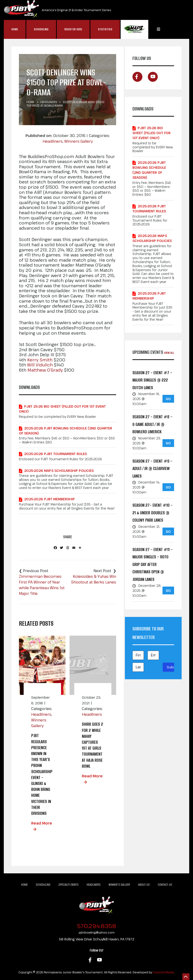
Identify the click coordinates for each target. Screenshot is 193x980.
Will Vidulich (40, 365)
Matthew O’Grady (45, 370)
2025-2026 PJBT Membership (49, 499)
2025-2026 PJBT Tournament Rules (55, 454)
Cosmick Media (163, 972)
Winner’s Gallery (119, 885)
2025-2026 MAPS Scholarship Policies (59, 471)
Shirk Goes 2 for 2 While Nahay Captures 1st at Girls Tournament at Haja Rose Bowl (92, 745)
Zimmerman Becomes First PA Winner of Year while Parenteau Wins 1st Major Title (42, 585)
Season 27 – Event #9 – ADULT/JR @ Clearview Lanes (152, 469)
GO (168, 399)
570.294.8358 (97, 926)
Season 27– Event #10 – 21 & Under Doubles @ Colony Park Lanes (153, 513)
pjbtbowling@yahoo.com (97, 932)
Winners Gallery (79, 141)
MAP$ (134, 29)
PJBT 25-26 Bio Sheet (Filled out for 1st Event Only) (62, 409)
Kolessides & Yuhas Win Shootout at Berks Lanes (94, 579)
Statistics (105, 29)
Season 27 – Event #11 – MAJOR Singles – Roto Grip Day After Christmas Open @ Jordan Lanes (153, 564)
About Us (144, 885)
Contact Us (165, 885)
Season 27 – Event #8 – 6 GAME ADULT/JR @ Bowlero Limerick (152, 424)
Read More (42, 823)
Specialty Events (68, 885)
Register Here (73, 29)
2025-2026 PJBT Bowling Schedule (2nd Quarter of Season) (66, 431)
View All (169, 353)
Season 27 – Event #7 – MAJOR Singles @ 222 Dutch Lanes (152, 380)
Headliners (49, 102)
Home (15, 29)
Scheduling (41, 29)
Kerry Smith (40, 360)
